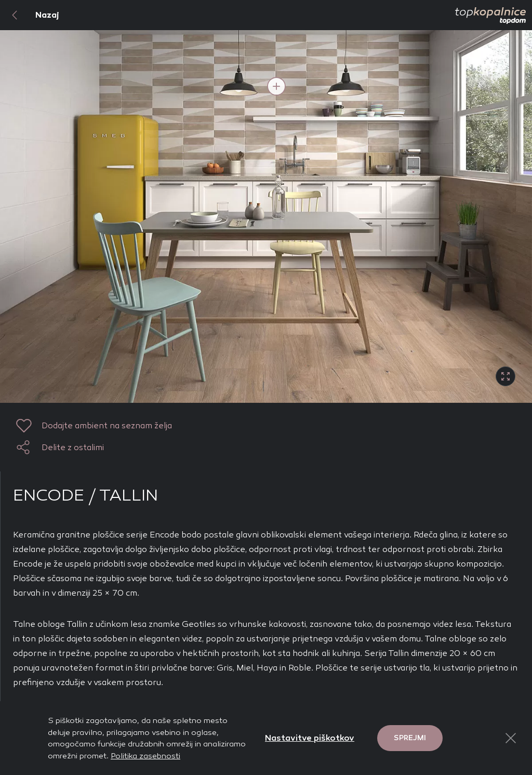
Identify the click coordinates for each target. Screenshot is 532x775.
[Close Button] (511, 738)
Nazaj (30, 15)
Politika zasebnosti (145, 756)
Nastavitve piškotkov (310, 738)
